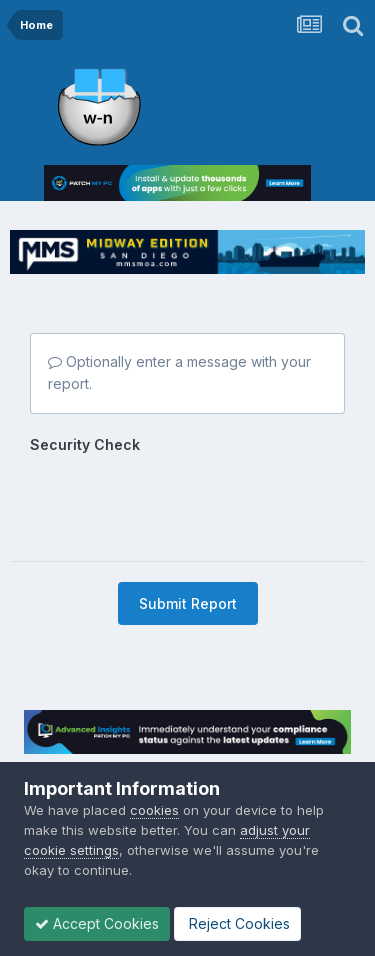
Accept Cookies (97, 923)
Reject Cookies (237, 923)
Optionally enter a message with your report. (179, 372)
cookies (154, 810)
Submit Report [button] (188, 603)
